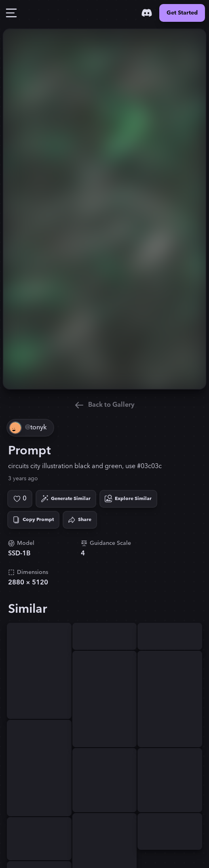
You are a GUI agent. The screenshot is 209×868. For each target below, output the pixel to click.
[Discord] (147, 13)
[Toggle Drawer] (11, 13)
